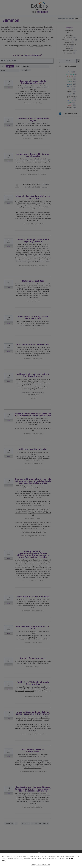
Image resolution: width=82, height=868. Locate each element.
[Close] (79, 860)
